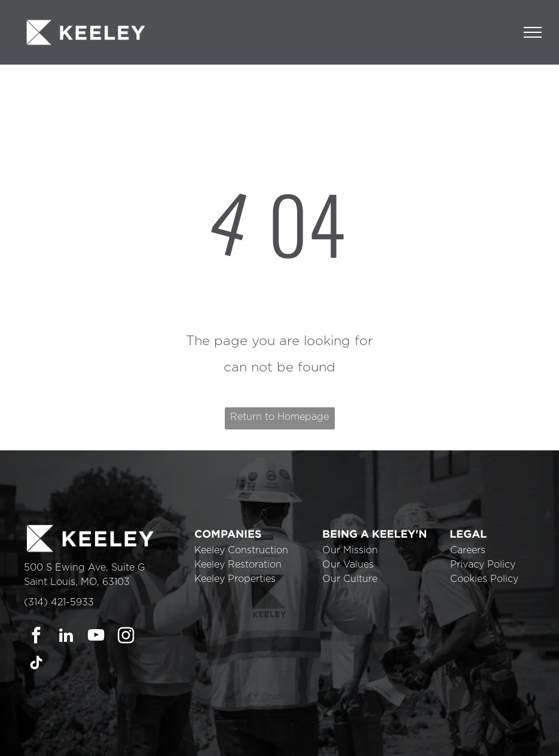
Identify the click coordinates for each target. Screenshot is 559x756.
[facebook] (36, 637)
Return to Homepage (279, 417)
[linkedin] (66, 637)
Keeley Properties (235, 579)
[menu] (533, 32)
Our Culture (350, 579)
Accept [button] (430, 738)
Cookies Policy (484, 579)
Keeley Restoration (238, 565)
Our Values (348, 565)
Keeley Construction (241, 550)
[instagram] (126, 637)
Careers (468, 550)
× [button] (548, 729)
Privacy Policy (483, 565)
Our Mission (350, 550)
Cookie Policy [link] (363, 738)
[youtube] (96, 637)
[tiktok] (36, 664)
